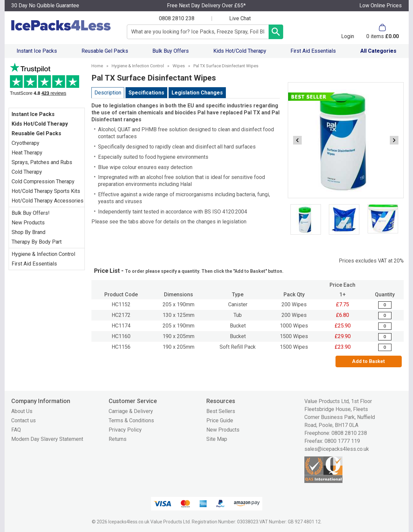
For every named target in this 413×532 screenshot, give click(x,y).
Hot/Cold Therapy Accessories (48, 201)
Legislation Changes (197, 93)
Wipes (179, 66)
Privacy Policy (125, 430)
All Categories (378, 51)
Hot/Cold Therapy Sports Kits (46, 191)
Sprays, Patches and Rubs (42, 162)
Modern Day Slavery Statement (47, 439)
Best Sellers (221, 411)
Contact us (24, 420)
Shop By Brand (28, 232)
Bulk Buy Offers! (31, 213)
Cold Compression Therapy (43, 181)
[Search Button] (276, 32)
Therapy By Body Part (37, 242)
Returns (118, 439)
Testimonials (47, 82)
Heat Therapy (27, 153)
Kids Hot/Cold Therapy (240, 51)
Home (97, 66)
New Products (28, 223)
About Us (22, 411)
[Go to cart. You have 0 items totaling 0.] (383, 31)
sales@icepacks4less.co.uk (337, 449)
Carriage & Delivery (131, 411)
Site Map (217, 439)
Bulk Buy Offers (171, 51)
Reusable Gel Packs (105, 51)
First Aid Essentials (313, 51)
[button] (348, 31)
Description (108, 93)
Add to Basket (368, 361)
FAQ (16, 430)
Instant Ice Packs (37, 51)
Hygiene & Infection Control (43, 254)
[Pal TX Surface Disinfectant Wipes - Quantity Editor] (385, 305)
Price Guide (220, 420)
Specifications (146, 93)
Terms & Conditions (131, 420)
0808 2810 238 (177, 18)
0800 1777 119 (342, 441)
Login (348, 36)
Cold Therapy (27, 172)
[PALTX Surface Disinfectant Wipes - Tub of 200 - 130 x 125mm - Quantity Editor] (385, 316)
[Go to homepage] (62, 25)
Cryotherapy (26, 143)
